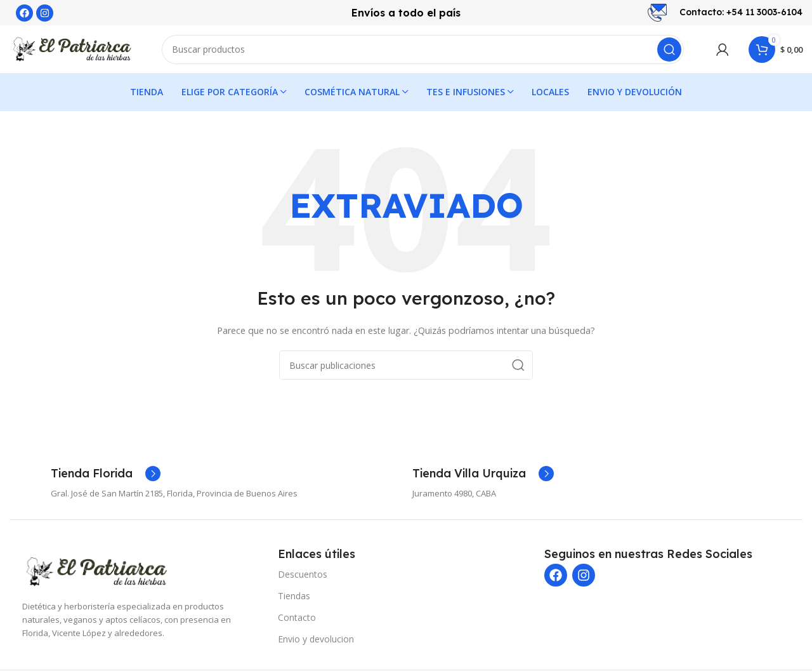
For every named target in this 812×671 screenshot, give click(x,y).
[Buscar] (423, 51)
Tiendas (294, 599)
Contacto (297, 621)
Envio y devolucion (316, 642)
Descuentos (303, 577)
